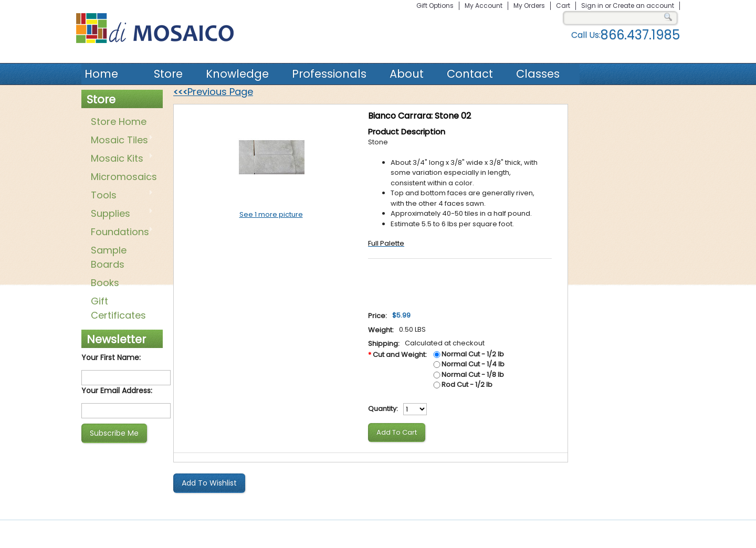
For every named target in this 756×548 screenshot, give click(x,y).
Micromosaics (122, 177)
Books (105, 283)
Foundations (120, 233)
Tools (120, 196)
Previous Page (213, 92)
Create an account (643, 6)
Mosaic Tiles (120, 141)
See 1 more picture (271, 214)
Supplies (120, 214)
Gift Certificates (118, 308)
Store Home (119, 122)
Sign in (592, 6)
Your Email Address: (117, 391)
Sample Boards (109, 257)
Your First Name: (111, 357)
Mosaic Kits (120, 159)
